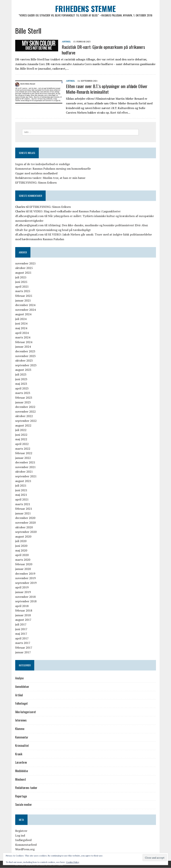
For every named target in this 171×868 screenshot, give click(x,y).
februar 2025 (24, 296)
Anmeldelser (22, 687)
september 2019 (26, 583)
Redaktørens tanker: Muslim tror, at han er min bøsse (50, 178)
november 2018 (25, 597)
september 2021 (26, 476)
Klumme (20, 729)
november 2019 (25, 578)
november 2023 (25, 356)
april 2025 (22, 286)
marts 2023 (23, 393)
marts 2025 (23, 291)
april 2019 (22, 587)
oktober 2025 (24, 268)
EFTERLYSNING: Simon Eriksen (36, 182)
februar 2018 (24, 611)
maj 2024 (21, 328)
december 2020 (25, 518)
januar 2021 (23, 513)
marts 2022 (23, 449)
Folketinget (21, 703)
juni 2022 (21, 435)
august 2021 (23, 481)
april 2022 (22, 444)
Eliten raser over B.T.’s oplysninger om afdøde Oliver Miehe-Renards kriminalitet (107, 89)
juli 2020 (21, 541)
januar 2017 (23, 652)
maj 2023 (21, 384)
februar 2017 (24, 648)
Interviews (21, 720)
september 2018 (26, 601)
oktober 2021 (24, 472)
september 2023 (26, 365)
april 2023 (22, 388)
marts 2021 (23, 504)
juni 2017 (21, 629)
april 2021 (22, 499)
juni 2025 (21, 282)
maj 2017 (21, 634)
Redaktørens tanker (26, 788)
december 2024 (25, 305)
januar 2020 (23, 569)
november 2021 (25, 467)
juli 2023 (21, 374)
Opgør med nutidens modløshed (36, 173)
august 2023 (23, 370)
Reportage (21, 796)
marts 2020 (23, 560)
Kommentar (22, 737)
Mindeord (20, 779)
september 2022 (26, 421)
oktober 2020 (24, 527)
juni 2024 (21, 324)
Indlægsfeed (23, 840)
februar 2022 (24, 453)
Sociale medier (24, 805)
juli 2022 (21, 430)
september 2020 (26, 532)
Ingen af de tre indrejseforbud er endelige (43, 164)
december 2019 (25, 574)
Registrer (21, 831)
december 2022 (25, 407)
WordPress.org (25, 849)
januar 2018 (23, 615)
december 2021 (25, 462)
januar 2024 (23, 347)
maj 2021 (21, 495)
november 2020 (25, 523)
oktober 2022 (24, 416)
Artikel (66, 42)
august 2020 (23, 536)
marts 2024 (23, 338)
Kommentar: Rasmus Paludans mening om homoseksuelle (53, 169)
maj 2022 (21, 439)
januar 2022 (23, 458)
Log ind (20, 835)
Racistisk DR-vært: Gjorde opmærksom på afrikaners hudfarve (103, 50)
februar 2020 (24, 564)
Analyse (19, 678)
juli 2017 (21, 624)
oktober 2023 (24, 361)
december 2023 (25, 351)
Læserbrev (21, 763)
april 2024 (22, 333)
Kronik (19, 754)
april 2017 (22, 638)
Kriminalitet (22, 746)
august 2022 (23, 425)
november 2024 (25, 310)
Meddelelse (22, 771)
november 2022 (25, 411)
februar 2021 (24, 509)
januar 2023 (23, 402)
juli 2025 (21, 277)
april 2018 (22, 606)
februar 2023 (24, 398)
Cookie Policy (73, 862)
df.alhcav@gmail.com (29, 216)
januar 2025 (23, 300)
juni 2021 (21, 490)
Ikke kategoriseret (26, 712)
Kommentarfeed (26, 845)
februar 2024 (24, 342)
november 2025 (25, 263)
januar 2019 (23, 592)
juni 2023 (21, 379)
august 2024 (23, 314)
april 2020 (22, 555)
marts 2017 (23, 643)
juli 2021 (21, 486)
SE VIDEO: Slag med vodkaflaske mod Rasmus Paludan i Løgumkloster (75, 211)
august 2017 (23, 620)
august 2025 (23, 273)
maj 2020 (21, 550)
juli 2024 (21, 319)
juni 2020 (21, 546)
